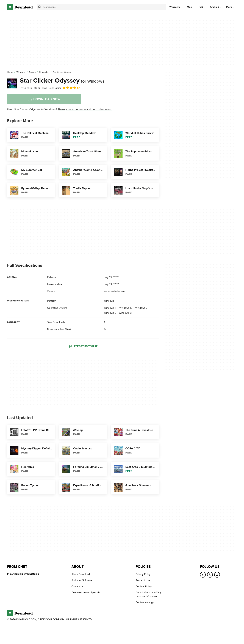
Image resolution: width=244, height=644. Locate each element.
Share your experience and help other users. (85, 110)
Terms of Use (143, 580)
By (30, 88)
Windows (175, 7)
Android (214, 7)
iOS (201, 7)
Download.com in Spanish (86, 593)
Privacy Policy (143, 574)
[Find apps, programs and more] (101, 7)
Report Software (83, 346)
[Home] (10, 72)
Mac (189, 7)
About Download (81, 574)
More (230, 7)
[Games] (32, 72)
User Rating (64, 88)
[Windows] (21, 72)
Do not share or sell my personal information (149, 594)
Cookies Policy (144, 586)
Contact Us (77, 586)
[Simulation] (44, 72)
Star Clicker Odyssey (62, 81)
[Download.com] (20, 7)
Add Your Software (82, 580)
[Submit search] (40, 7)
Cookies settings (145, 602)
